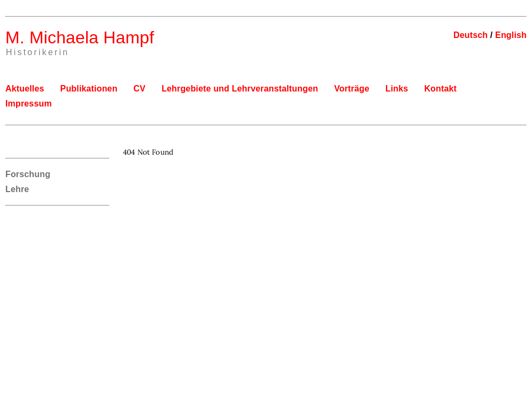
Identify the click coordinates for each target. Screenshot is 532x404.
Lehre (17, 189)
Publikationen (89, 89)
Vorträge (352, 89)
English (511, 35)
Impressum (29, 104)
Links (397, 89)
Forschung (28, 174)
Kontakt (440, 89)
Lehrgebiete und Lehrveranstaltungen (240, 89)
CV (140, 89)
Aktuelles (25, 89)
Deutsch (471, 35)
